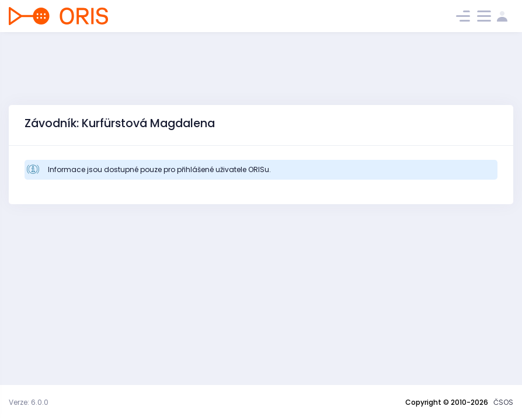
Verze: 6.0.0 (29, 402)
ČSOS (503, 402)
